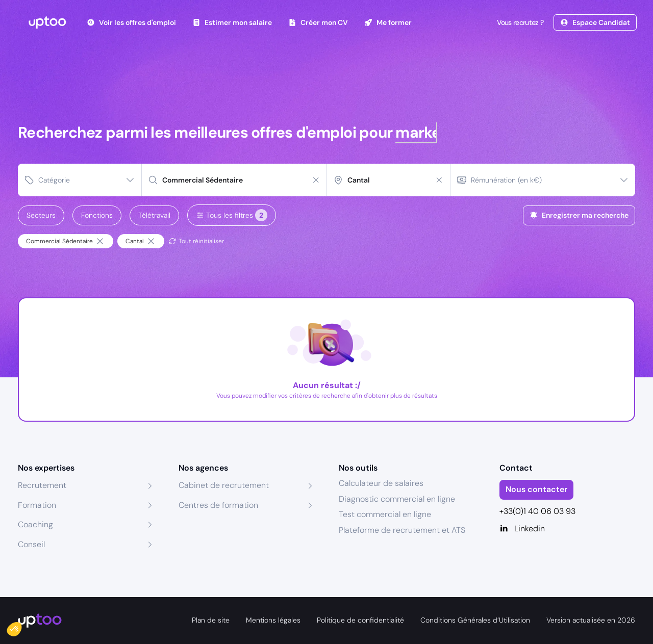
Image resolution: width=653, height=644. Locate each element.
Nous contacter (536, 489)
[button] (21, 627)
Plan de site (211, 620)
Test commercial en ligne (385, 514)
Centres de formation (218, 505)
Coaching (35, 524)
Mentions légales (273, 620)
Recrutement (42, 485)
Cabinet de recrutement (224, 485)
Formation (37, 505)
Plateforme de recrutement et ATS (402, 530)
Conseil (31, 544)
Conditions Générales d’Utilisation (475, 620)
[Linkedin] (568, 529)
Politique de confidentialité (360, 620)
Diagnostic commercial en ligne (397, 499)
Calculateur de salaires (381, 483)
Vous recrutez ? (519, 22)
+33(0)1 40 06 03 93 (537, 511)
